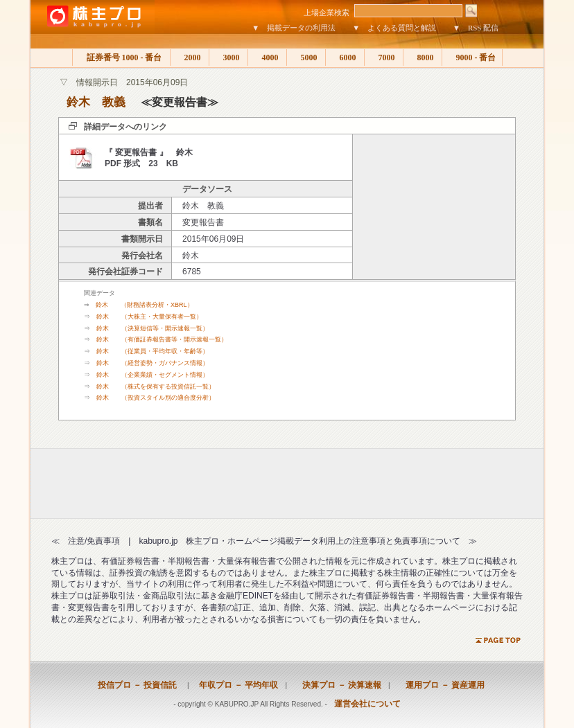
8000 (423, 57)
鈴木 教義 (96, 102)
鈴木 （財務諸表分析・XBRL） (145, 305)
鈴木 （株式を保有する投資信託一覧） (156, 387)
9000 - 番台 (472, 57)
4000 (267, 57)
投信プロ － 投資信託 (137, 685)
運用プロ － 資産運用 (441, 685)
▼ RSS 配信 (476, 28)
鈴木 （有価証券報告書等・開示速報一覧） (162, 339)
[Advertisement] (434, 207)
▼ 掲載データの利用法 (294, 28)
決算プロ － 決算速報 (338, 685)
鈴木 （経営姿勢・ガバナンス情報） (153, 363)
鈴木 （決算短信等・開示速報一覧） (153, 328)
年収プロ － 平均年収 (234, 685)
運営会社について (367, 704)
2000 (190, 57)
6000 (345, 57)
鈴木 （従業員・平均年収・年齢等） (153, 351)
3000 (228, 57)
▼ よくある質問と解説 (394, 28)
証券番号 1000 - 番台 (121, 57)
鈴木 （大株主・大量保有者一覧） (149, 317)
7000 (384, 57)
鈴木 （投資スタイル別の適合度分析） (156, 398)
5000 (306, 57)
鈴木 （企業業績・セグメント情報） (153, 375)
